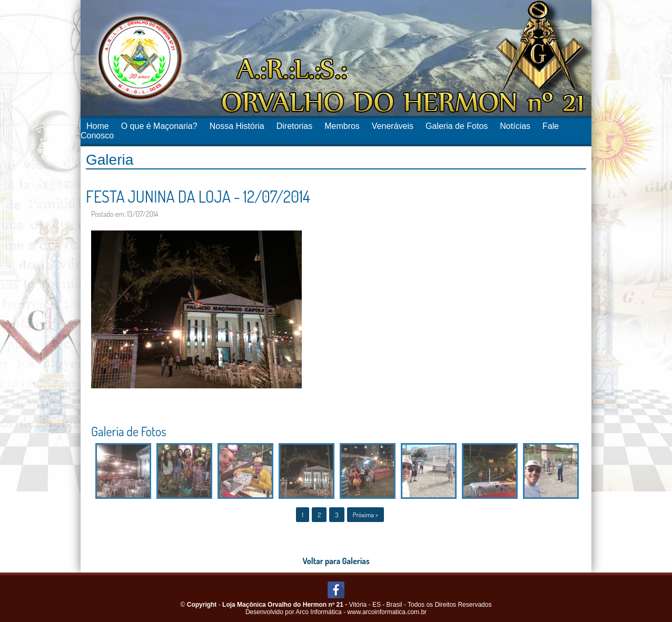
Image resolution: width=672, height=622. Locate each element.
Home (98, 126)
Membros (342, 126)
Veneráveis (393, 126)
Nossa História (237, 126)
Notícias (515, 126)
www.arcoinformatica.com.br (387, 612)
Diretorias (294, 126)
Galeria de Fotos (457, 126)
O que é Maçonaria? (159, 126)
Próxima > (365, 515)
